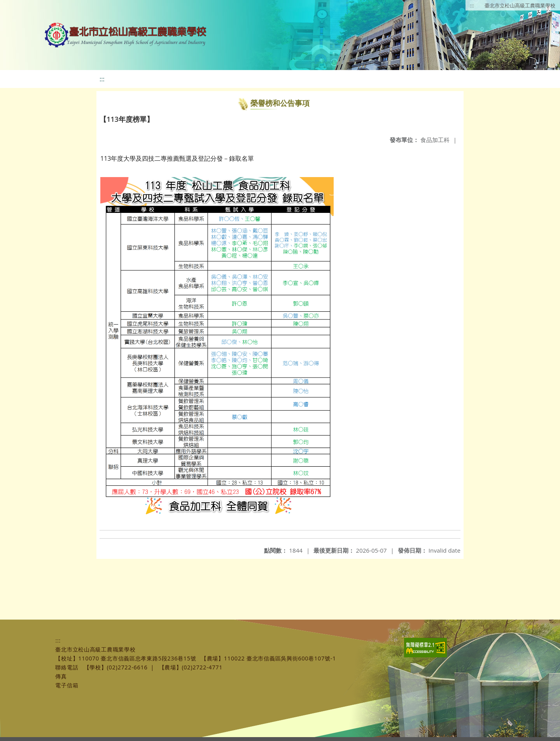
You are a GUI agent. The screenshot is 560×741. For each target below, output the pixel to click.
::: (472, 5)
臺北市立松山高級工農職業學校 (520, 5)
